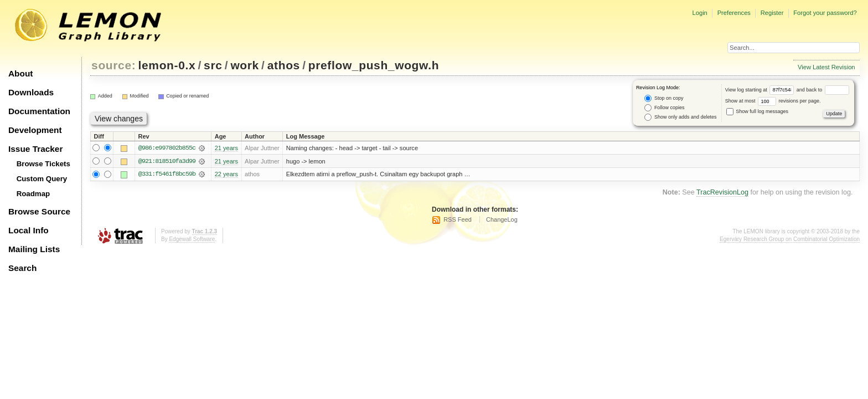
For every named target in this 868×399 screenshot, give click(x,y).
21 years (226, 148)
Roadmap (33, 194)
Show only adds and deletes (680, 117)
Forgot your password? (825, 13)
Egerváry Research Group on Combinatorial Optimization (790, 240)
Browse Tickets (43, 164)
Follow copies (664, 108)
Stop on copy (664, 98)
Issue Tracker (35, 149)
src (213, 65)
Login (699, 13)
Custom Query (42, 179)
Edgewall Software (192, 240)
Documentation (39, 111)
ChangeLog (502, 220)
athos (284, 65)
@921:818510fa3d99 (167, 161)
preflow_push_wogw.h (374, 65)
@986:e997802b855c (167, 148)
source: (113, 65)
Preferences (734, 13)
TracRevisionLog (722, 193)
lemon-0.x (167, 65)
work (245, 65)
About (20, 73)
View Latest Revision (826, 67)
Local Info (29, 230)
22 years (226, 175)
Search (22, 268)
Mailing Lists (34, 249)
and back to (823, 90)
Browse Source (39, 211)
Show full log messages (757, 111)
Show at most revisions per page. (773, 101)
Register (772, 13)
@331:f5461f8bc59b (167, 175)
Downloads (31, 92)
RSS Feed (458, 220)
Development (35, 130)
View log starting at (761, 90)
